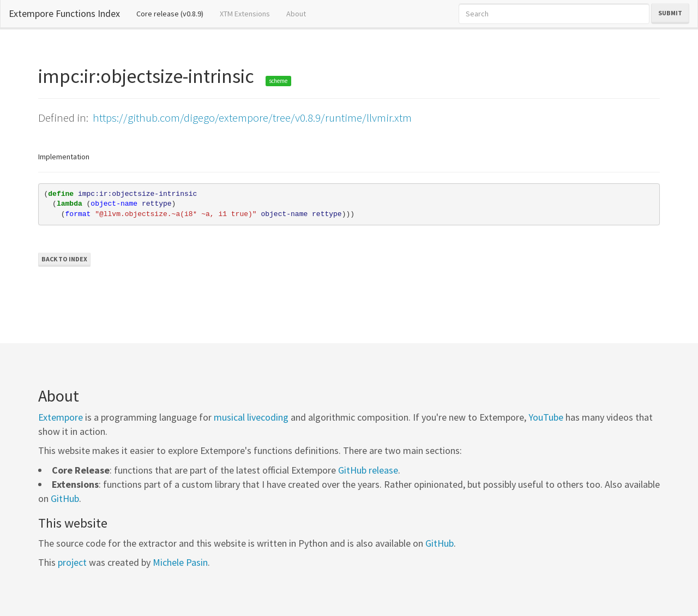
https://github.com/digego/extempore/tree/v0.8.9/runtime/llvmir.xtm (252, 118)
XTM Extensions (245, 14)
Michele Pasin (180, 562)
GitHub (65, 498)
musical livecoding (251, 417)
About (296, 14)
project (72, 562)
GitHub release (368, 470)
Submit (670, 13)
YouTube (546, 417)
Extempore (61, 417)
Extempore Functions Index (64, 13)
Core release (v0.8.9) (174, 13)
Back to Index (64, 259)
